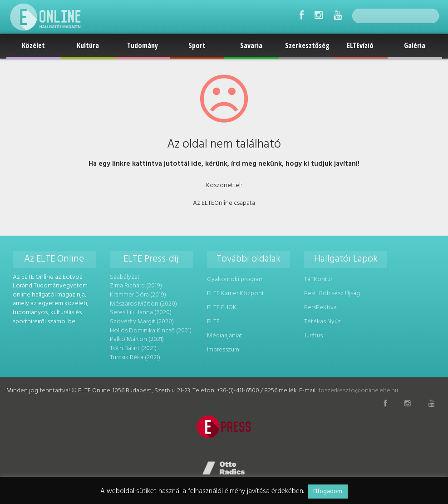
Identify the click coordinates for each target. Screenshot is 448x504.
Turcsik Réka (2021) (135, 357)
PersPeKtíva (320, 308)
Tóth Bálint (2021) (133, 348)
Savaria (251, 45)
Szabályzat (125, 277)
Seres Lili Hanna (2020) (141, 313)
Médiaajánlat (225, 335)
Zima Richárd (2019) (136, 286)
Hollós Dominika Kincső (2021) (151, 330)
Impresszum (223, 349)
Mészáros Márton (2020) (143, 304)
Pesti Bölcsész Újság (332, 294)
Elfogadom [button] (328, 492)
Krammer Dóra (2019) (138, 295)
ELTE (213, 322)
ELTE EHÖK (222, 308)
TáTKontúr (318, 279)
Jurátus (313, 335)
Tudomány (143, 45)
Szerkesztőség (307, 45)
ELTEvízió (360, 45)
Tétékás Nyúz (322, 322)
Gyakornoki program (235, 279)
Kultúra (88, 45)
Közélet (33, 45)
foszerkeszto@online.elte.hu (358, 391)
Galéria (415, 45)
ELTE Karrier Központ (236, 294)
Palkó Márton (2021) (137, 339)
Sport (197, 45)
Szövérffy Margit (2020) (142, 322)
